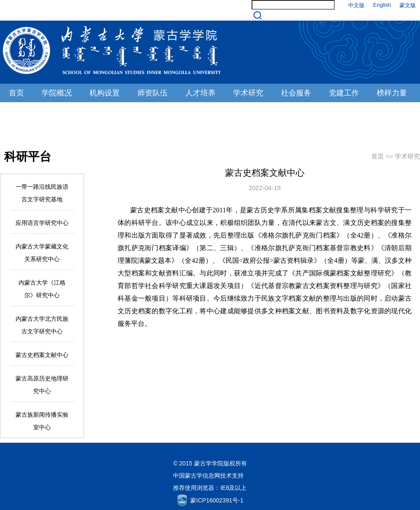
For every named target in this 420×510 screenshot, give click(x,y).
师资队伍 (152, 93)
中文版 (356, 5)
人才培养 (200, 93)
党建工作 (344, 93)
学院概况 (57, 93)
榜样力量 (392, 93)
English (382, 5)
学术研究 (248, 93)
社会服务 (296, 93)
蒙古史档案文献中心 (42, 355)
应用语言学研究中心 (42, 223)
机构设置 (105, 93)
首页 (16, 93)
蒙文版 (408, 5)
